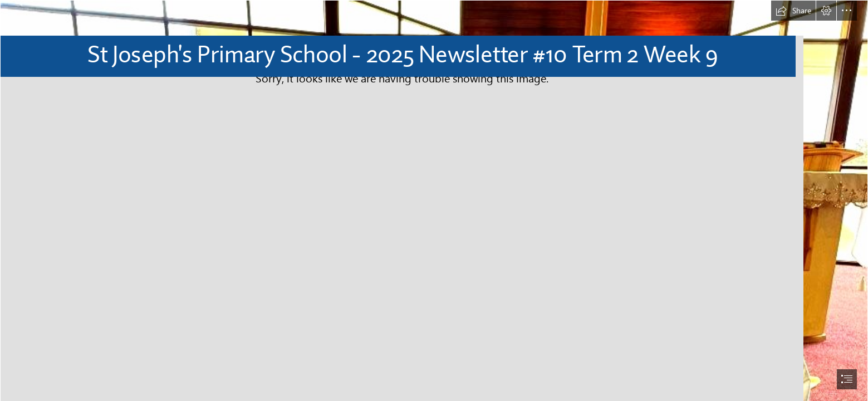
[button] (793, 11)
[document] (434, 200)
